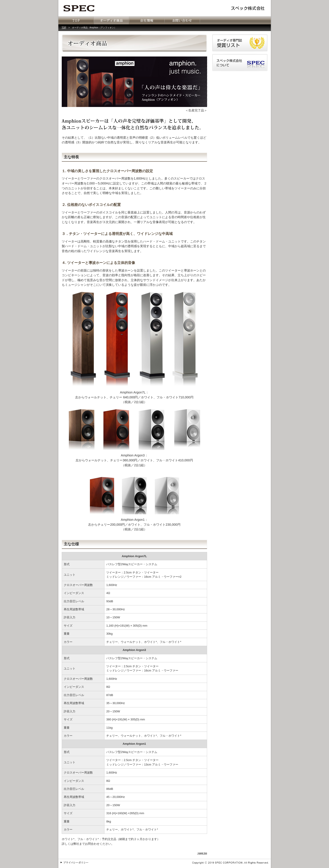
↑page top (202, 853)
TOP (64, 28)
